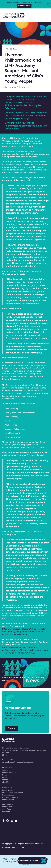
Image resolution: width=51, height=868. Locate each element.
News (4, 775)
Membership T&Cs (9, 807)
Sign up (11, 728)
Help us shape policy (10, 797)
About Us (6, 782)
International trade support (13, 793)
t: (8, 760)
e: (18, 762)
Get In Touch (7, 809)
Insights (5, 777)
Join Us (5, 770)
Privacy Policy (8, 804)
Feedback (6, 811)
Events (5, 780)
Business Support (9, 795)
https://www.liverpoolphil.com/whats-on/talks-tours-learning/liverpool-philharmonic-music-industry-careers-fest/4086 (24, 632)
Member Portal (8, 800)
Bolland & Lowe (18, 848)
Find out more (24, 6)
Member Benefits (9, 773)
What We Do (7, 788)
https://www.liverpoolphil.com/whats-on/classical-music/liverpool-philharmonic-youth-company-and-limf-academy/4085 (25, 650)
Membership (7, 768)
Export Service (8, 790)
